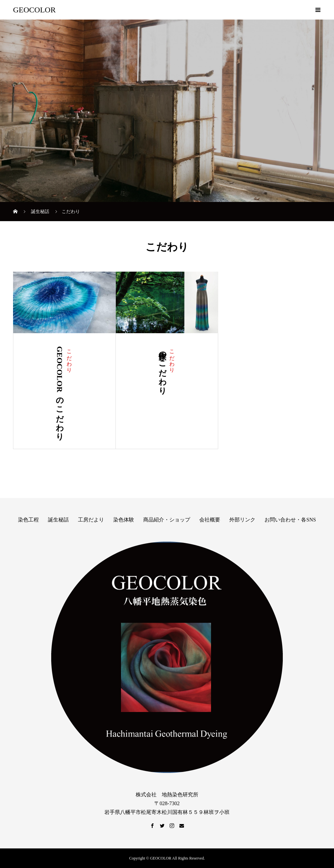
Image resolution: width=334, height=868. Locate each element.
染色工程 (28, 520)
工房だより (91, 520)
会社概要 (210, 520)
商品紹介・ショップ (167, 520)
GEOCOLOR (34, 10)
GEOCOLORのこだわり (60, 391)
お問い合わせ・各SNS (290, 520)
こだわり (69, 358)
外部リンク (242, 520)
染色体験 (124, 520)
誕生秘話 (58, 520)
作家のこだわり (162, 368)
